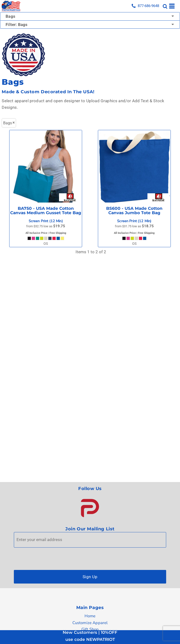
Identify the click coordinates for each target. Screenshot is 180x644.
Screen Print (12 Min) (46, 221)
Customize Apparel (90, 623)
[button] (90, 508)
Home (90, 616)
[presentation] (51, 558)
